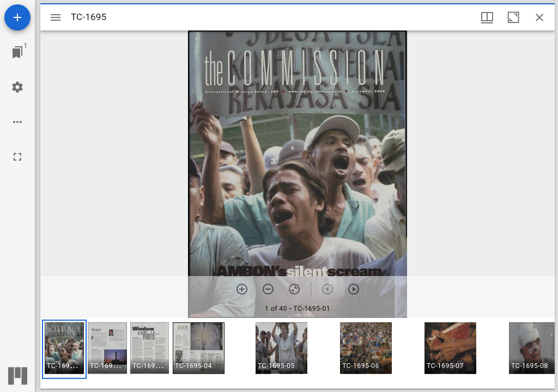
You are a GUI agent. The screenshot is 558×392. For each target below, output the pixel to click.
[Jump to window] (17, 52)
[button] (64, 349)
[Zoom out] (268, 289)
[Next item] (354, 289)
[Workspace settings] (17, 87)
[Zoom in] (242, 289)
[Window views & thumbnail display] (487, 17)
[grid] (298, 353)
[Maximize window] (513, 17)
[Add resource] (17, 17)
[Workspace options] (17, 122)
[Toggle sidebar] (56, 17)
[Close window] (539, 17)
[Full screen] (17, 157)
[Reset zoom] (294, 289)
